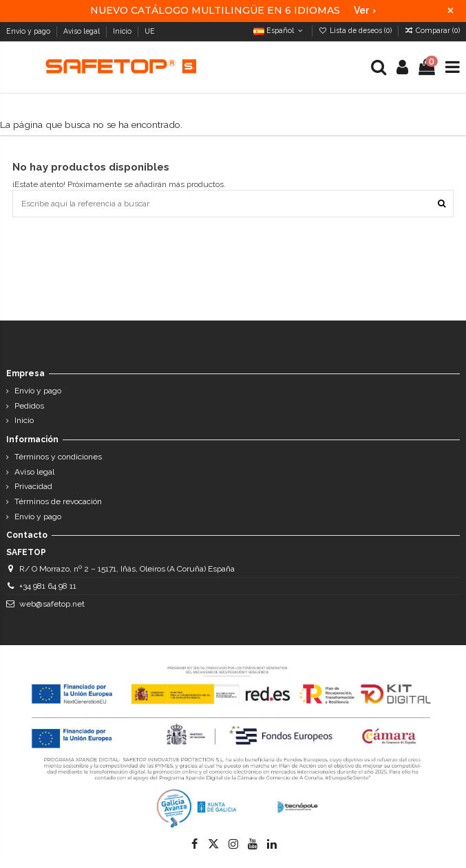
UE (151, 31)
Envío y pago (29, 31)
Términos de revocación (58, 501)
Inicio (123, 31)
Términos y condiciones (58, 457)
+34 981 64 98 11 (48, 586)
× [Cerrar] (451, 11)
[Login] (403, 68)
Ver (365, 10)
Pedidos (29, 406)
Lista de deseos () (356, 30)
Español (279, 30)
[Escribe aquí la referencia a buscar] (442, 203)
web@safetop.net (52, 604)
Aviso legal (83, 31)
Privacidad (33, 486)
